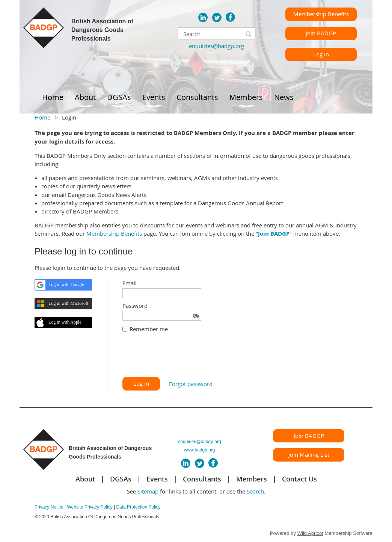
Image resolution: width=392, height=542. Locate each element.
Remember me (149, 329)
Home (42, 117)
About (85, 479)
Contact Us (299, 479)
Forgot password (191, 384)
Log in (321, 54)
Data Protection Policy (138, 507)
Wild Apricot (310, 533)
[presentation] (179, 359)
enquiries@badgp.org (216, 46)
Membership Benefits (321, 14)
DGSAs (121, 479)
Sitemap (148, 491)
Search (255, 491)
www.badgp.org (200, 450)
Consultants (202, 479)
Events (157, 479)
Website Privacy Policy (90, 507)
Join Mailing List (309, 454)
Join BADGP (321, 33)
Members (252, 479)
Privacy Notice (49, 507)
